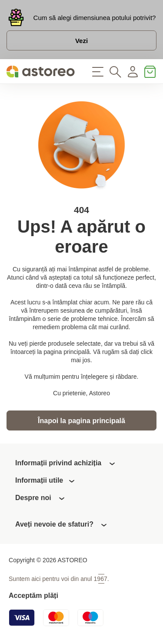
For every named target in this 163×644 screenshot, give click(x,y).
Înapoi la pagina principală (81, 421)
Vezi (81, 41)
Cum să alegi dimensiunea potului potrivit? (95, 18)
